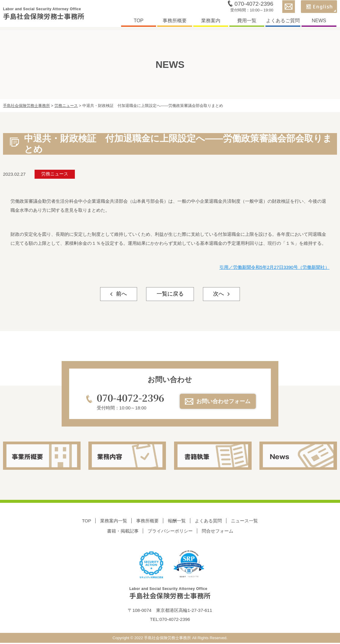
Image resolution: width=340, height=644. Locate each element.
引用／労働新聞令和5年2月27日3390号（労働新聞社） (274, 267)
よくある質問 (208, 521)
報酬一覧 (177, 521)
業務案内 (211, 22)
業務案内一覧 (114, 521)
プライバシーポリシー (170, 532)
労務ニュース (55, 174)
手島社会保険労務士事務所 (47, 15)
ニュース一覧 (244, 521)
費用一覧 (247, 22)
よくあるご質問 (283, 22)
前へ (119, 294)
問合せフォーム (217, 532)
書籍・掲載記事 (123, 532)
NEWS (319, 22)
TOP (139, 22)
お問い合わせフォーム (224, 401)
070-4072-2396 (254, 5)
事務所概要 (175, 22)
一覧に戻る (170, 294)
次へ (221, 294)
